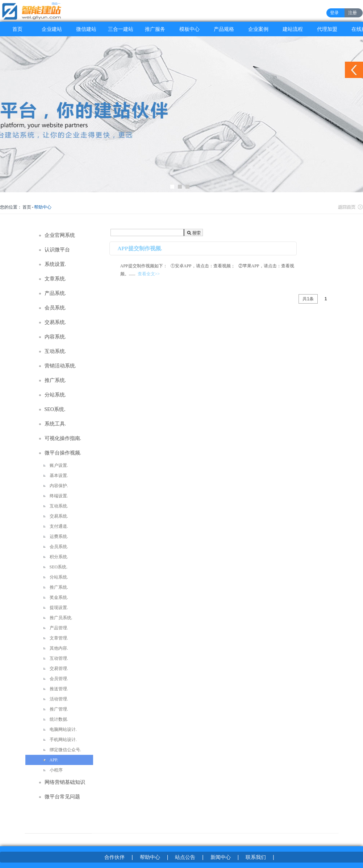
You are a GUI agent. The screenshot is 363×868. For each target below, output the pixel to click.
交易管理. (59, 669)
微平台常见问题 (62, 797)
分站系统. (55, 395)
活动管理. (59, 699)
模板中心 (189, 29)
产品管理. (59, 628)
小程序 (56, 770)
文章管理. (59, 638)
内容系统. (55, 337)
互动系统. (55, 351)
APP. (54, 760)
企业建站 (52, 29)
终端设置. (59, 496)
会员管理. (59, 679)
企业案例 (258, 29)
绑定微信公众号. (65, 750)
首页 (17, 29)
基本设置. (59, 476)
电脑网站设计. (63, 729)
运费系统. (59, 536)
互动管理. (59, 658)
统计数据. (59, 719)
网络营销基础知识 (65, 782)
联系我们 (256, 857)
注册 (352, 13)
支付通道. (59, 526)
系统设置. (55, 264)
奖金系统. (59, 597)
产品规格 (224, 29)
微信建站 (86, 29)
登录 (334, 13)
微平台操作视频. (63, 453)
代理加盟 (327, 29)
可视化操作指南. (63, 438)
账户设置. (59, 465)
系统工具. (55, 424)
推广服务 (155, 29)
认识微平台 (57, 250)
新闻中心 (221, 857)
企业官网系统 (60, 235)
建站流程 (293, 29)
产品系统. (55, 293)
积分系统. (59, 557)
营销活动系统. (61, 366)
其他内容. (59, 648)
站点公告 (185, 857)
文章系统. (55, 279)
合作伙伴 (114, 857)
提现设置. (59, 608)
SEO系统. (55, 409)
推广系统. (55, 380)
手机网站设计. (63, 740)
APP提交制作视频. (140, 248)
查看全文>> (149, 274)
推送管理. (59, 689)
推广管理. (59, 709)
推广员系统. (61, 618)
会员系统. (55, 308)
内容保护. (59, 486)
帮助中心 (43, 207)
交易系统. (55, 322)
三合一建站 (121, 29)
